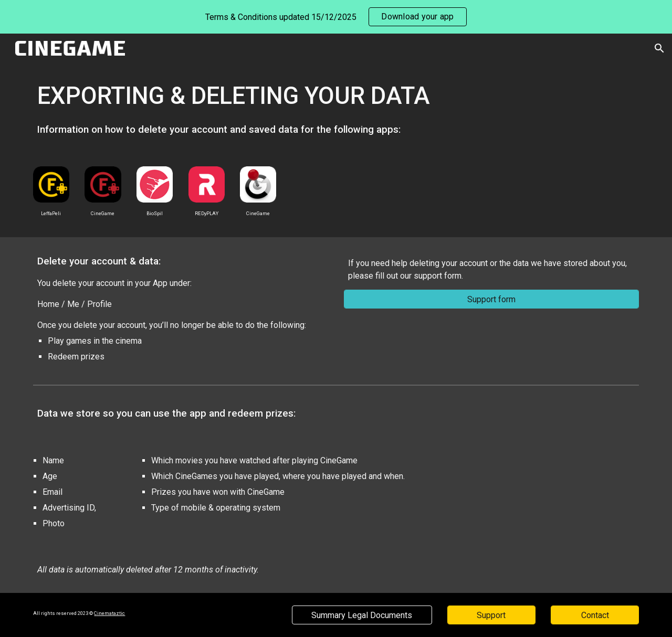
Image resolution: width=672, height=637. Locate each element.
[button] (659, 48)
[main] (336, 108)
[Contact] (595, 615)
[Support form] (491, 299)
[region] (336, 17)
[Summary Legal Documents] (362, 615)
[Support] (491, 615)
